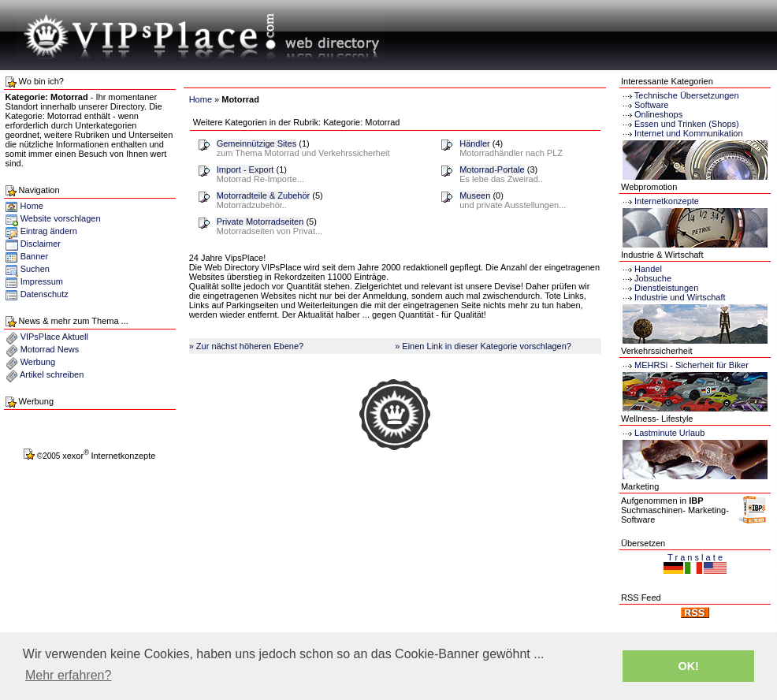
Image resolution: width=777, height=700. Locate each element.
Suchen (35, 269)
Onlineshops (658, 114)
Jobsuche (646, 278)
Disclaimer (41, 244)
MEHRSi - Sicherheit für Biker (685, 365)
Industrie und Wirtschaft (673, 297)
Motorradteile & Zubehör (264, 195)
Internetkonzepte (667, 201)
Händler (475, 143)
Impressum (42, 281)
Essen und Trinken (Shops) (687, 124)
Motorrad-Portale (492, 169)
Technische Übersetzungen (687, 95)
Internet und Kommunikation (689, 133)
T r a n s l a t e (695, 557)
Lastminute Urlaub (663, 433)
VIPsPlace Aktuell (54, 337)
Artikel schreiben (52, 374)
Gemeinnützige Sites (257, 143)
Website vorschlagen (61, 218)
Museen (475, 195)
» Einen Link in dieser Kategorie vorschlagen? (483, 346)
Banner (34, 256)
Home (24, 206)
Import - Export (245, 169)
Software (651, 105)
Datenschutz (45, 294)
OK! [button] (688, 666)
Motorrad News (50, 349)
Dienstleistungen (660, 288)
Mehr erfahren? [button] (68, 675)
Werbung (38, 362)
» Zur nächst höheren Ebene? (247, 346)
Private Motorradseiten (260, 222)
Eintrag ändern (49, 231)
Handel (641, 269)
